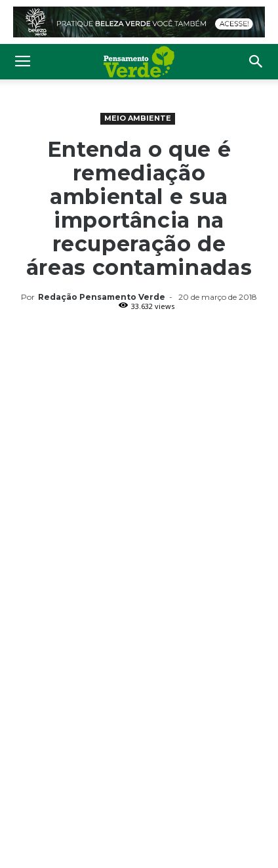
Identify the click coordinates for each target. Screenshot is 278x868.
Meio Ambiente (138, 118)
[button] (256, 62)
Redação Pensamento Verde (102, 297)
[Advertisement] (139, 458)
